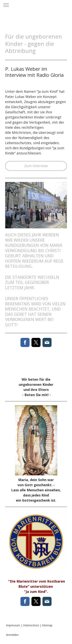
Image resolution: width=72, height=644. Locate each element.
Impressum (13, 625)
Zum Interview (36, 166)
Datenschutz (31, 625)
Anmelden (12, 635)
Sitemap (47, 625)
